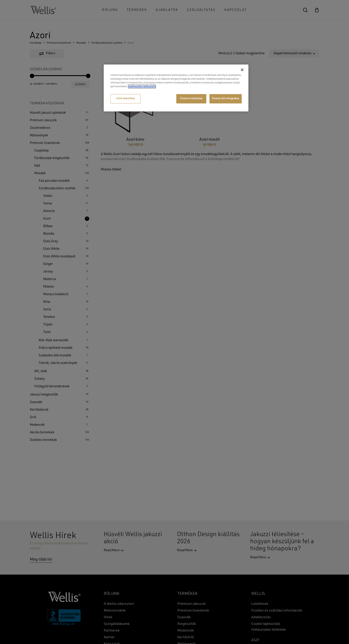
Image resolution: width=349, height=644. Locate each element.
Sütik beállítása (125, 99)
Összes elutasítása (191, 99)
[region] (176, 88)
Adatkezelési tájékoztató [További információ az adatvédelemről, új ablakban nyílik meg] (142, 87)
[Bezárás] (242, 70)
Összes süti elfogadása (226, 99)
